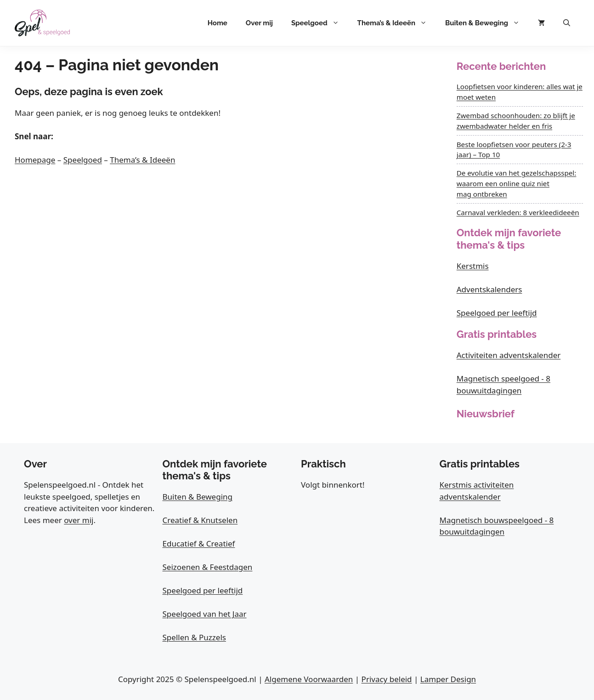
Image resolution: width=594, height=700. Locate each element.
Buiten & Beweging (487, 23)
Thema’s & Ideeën (397, 23)
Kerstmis (473, 266)
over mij (79, 520)
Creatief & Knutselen (200, 520)
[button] (567, 23)
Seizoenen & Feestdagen (208, 567)
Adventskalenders (489, 289)
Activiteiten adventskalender (509, 355)
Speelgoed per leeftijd (497, 313)
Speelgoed (320, 23)
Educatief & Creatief (199, 543)
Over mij (259, 23)
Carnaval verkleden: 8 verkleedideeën (518, 212)
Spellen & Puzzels (194, 637)
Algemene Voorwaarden (309, 679)
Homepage (35, 160)
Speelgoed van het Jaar (205, 614)
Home (218, 23)
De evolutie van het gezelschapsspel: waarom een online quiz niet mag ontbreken (517, 183)
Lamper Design (448, 679)
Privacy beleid (387, 679)
